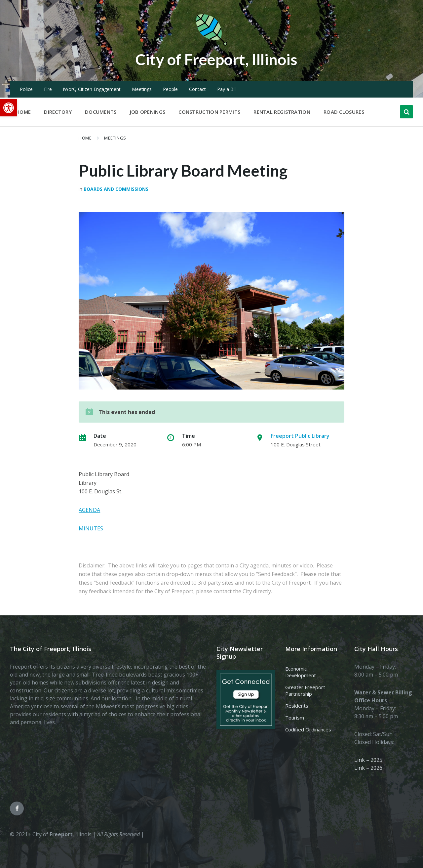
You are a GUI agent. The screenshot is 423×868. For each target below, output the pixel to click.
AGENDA (89, 510)
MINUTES (91, 528)
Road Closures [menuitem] (344, 112)
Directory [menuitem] (58, 112)
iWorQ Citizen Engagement (92, 89)
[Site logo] (211, 44)
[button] (9, 108)
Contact (197, 89)
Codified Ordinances (308, 729)
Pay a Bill (227, 89)
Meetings (142, 89)
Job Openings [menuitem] (148, 112)
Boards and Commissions (116, 189)
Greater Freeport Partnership (305, 690)
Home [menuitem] (23, 112)
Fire (48, 89)
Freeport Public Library (300, 436)
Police (26, 89)
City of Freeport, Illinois (216, 59)
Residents (297, 706)
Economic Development (301, 672)
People (170, 89)
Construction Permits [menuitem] (209, 112)
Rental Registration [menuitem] (282, 112)
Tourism (295, 718)
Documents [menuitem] (101, 112)
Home (85, 138)
